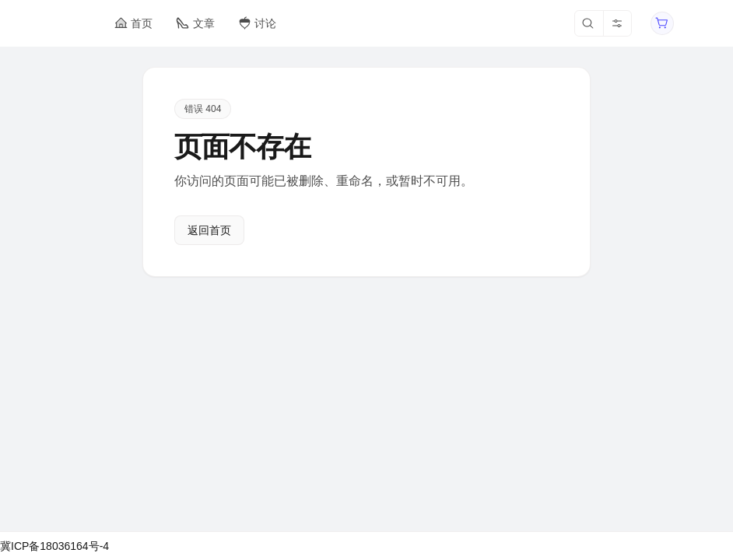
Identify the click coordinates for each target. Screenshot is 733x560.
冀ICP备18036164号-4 (54, 546)
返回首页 (209, 230)
